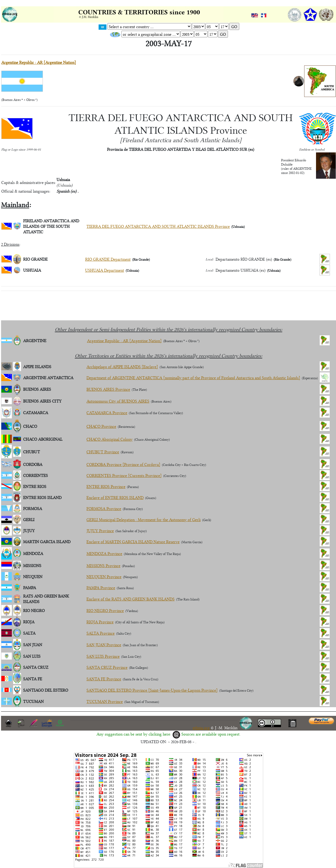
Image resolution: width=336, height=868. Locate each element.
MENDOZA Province (104, 553)
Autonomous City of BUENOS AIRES (118, 401)
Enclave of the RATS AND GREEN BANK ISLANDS (131, 599)
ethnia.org (202, 728)
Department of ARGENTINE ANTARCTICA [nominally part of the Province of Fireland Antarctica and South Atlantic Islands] (193, 377)
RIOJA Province (100, 622)
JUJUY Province (100, 530)
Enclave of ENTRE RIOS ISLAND (115, 497)
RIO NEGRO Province (105, 610)
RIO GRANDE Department (108, 259)
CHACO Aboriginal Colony (110, 439)
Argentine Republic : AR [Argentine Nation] (39, 62)
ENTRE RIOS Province (106, 486)
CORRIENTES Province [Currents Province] (124, 475)
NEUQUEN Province (104, 576)
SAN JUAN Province (104, 644)
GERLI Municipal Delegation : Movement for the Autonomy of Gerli (144, 519)
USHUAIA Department (105, 270)
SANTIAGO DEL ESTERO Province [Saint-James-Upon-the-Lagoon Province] (152, 690)
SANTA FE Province (104, 679)
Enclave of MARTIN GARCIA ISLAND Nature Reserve (133, 541)
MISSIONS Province (103, 565)
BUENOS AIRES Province (108, 389)
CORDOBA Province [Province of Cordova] (123, 464)
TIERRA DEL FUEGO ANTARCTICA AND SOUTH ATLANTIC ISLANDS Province (158, 226)
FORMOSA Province (104, 508)
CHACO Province (101, 426)
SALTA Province (101, 633)
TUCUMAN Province (105, 701)
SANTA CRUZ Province (107, 667)
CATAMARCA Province (107, 412)
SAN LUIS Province (103, 656)
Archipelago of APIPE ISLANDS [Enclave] (122, 366)
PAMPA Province (101, 587)
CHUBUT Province (103, 452)
